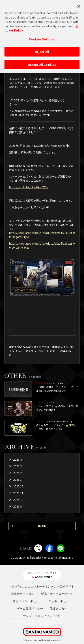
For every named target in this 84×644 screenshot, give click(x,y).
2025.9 (17, 506)
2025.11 (18, 493)
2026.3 (17, 466)
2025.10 (18, 500)
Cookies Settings (42, 37)
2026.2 (17, 473)
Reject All (42, 49)
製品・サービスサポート (57, 594)
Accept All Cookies (42, 62)
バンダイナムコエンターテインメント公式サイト (42, 586)
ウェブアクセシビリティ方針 (42, 616)
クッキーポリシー (60, 601)
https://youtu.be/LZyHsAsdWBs (28, 187)
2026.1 (17, 479)
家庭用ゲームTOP (23, 594)
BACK (42, 526)
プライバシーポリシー (27, 601)
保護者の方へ (58, 609)
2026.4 (17, 459)
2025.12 (18, 486)
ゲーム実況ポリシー (30, 609)
